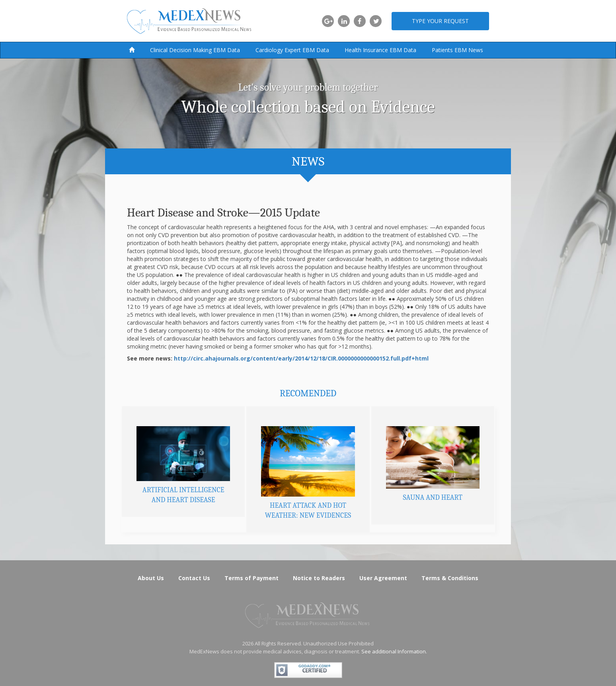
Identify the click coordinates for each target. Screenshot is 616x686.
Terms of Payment (251, 578)
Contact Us (194, 578)
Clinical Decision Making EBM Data (195, 50)
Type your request (440, 21)
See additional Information (394, 651)
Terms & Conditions (450, 578)
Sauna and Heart (433, 498)
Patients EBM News (457, 50)
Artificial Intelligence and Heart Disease (183, 495)
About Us (151, 578)
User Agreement (383, 578)
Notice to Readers (319, 578)
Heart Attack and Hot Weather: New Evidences (308, 511)
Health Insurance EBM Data (380, 50)
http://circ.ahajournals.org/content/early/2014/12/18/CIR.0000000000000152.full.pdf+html (301, 358)
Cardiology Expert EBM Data (292, 50)
